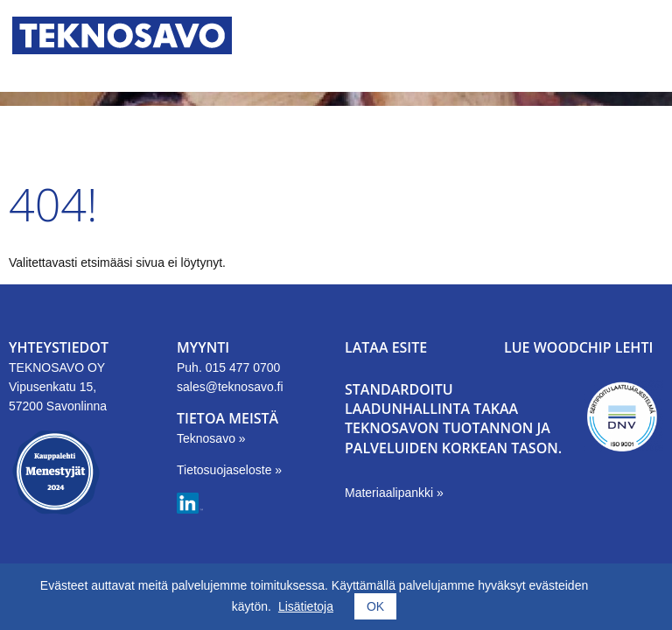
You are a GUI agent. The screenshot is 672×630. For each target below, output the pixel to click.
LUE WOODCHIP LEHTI (578, 347)
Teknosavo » (211, 438)
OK (375, 606)
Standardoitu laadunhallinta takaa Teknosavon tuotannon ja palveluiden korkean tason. (453, 419)
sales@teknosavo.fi (230, 387)
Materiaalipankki (391, 493)
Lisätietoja (306, 606)
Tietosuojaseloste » (229, 470)
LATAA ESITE (386, 347)
